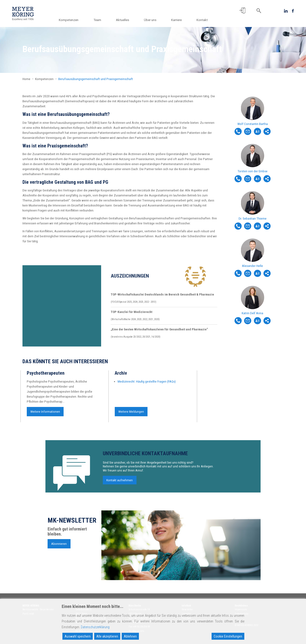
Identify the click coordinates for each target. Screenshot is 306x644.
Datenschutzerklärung (95, 627)
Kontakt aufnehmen (120, 482)
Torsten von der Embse (253, 171)
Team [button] (101, 20)
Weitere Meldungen (131, 414)
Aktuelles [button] (125, 20)
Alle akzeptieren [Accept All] (107, 636)
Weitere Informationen (45, 414)
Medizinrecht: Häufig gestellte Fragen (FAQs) (147, 384)
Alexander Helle (252, 266)
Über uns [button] (152, 20)
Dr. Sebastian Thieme (253, 218)
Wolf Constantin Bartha (253, 124)
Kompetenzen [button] (73, 20)
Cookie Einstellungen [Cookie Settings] (228, 636)
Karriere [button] (177, 20)
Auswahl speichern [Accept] (78, 636)
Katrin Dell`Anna (252, 313)
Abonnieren (59, 546)
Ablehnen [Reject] (130, 636)
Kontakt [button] (202, 20)
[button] (242, 11)
